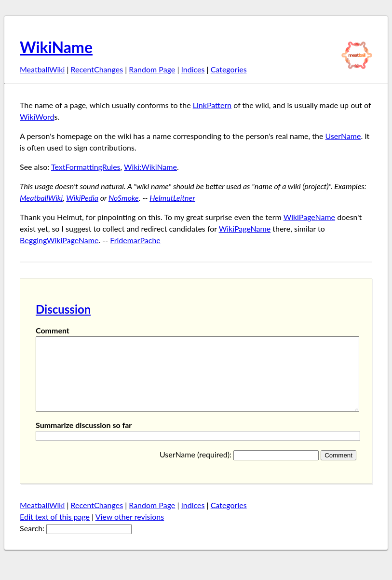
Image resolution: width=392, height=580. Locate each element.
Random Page (152, 69)
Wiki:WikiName (150, 167)
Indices (193, 69)
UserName (343, 136)
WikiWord (37, 117)
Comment (53, 330)
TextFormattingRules (86, 167)
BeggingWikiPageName (59, 240)
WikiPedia (82, 198)
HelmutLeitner (172, 198)
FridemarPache (135, 240)
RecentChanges (97, 69)
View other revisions (130, 531)
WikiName (56, 47)
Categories (229, 69)
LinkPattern (212, 105)
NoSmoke (124, 198)
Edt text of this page (55, 531)
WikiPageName (309, 217)
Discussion (63, 309)
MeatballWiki (42, 69)
